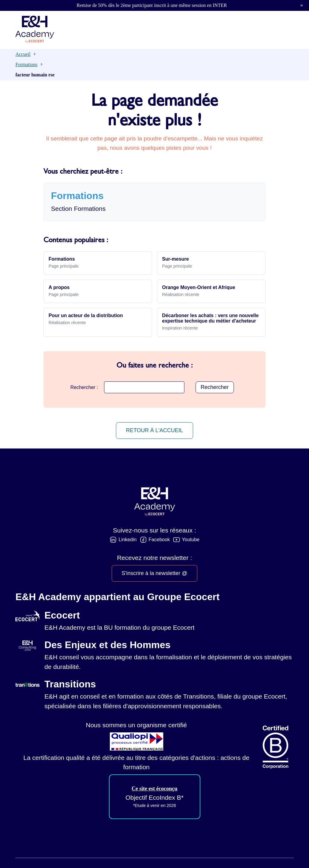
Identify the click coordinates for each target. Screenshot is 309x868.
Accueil (23, 54)
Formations (26, 64)
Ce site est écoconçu (154, 789)
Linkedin (128, 540)
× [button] (302, 5)
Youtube (191, 540)
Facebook (159, 540)
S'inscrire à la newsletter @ (154, 573)
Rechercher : (84, 387)
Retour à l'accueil (154, 430)
